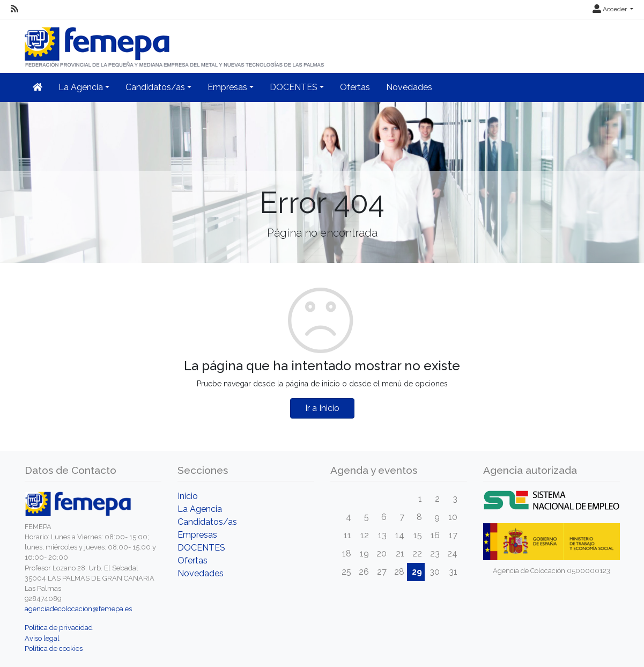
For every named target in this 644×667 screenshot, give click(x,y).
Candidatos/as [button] (155, 87)
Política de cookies (54, 648)
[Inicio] (175, 43)
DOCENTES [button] (294, 87)
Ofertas (355, 87)
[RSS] (14, 9)
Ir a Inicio (322, 408)
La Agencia (200, 509)
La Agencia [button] (81, 87)
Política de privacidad (59, 628)
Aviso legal (42, 638)
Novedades (409, 87)
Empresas (197, 535)
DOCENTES (201, 548)
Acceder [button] (610, 9)
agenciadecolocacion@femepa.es (78, 609)
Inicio (188, 496)
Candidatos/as (207, 522)
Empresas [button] (227, 87)
